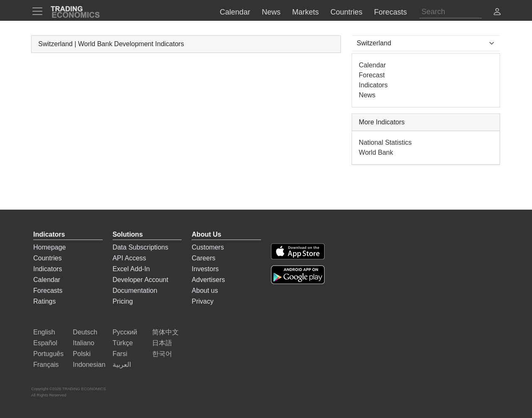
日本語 (162, 343)
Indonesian (89, 365)
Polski (82, 354)
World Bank (376, 152)
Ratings (44, 301)
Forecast (372, 75)
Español (45, 343)
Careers (203, 258)
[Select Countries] (426, 43)
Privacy (202, 301)
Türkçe (123, 343)
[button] (497, 13)
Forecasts (48, 291)
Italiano (84, 343)
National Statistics (385, 142)
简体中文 (165, 332)
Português (48, 354)
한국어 (162, 354)
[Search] (451, 12)
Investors (205, 269)
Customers (208, 247)
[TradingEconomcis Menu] (40, 11)
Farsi (120, 354)
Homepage (49, 247)
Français (46, 365)
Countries (47, 258)
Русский (125, 332)
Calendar (372, 65)
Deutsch (85, 332)
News (367, 95)
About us (205, 291)
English (44, 332)
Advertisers (208, 280)
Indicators (373, 85)
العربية (122, 365)
